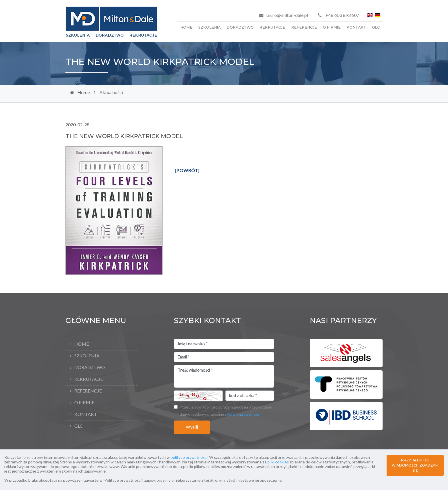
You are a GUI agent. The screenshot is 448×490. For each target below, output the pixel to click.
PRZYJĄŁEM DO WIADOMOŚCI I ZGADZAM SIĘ (415, 465)
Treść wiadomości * (224, 377)
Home (186, 27)
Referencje (304, 27)
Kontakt (356, 27)
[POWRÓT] (187, 170)
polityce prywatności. (189, 457)
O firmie (332, 27)
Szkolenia (209, 27)
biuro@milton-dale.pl (287, 15)
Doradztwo (240, 27)
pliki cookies (278, 462)
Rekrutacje (272, 27)
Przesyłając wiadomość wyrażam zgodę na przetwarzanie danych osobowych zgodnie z (226, 411)
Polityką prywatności (243, 414)
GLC (376, 27)
